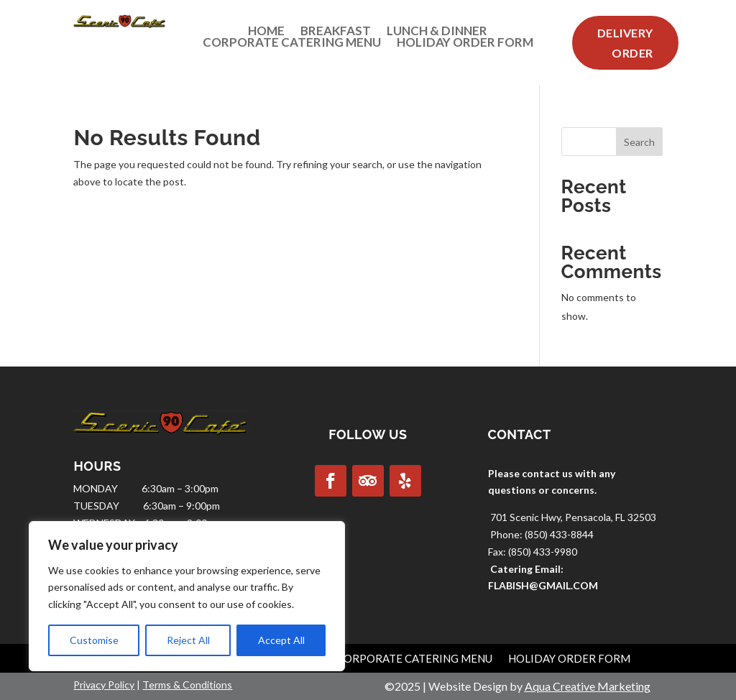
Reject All (188, 640)
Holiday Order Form (465, 45)
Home (266, 34)
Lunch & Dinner (437, 34)
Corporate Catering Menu (292, 45)
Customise (94, 640)
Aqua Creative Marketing (588, 686)
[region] (187, 596)
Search (639, 142)
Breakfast (336, 34)
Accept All (281, 640)
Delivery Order (625, 42)
